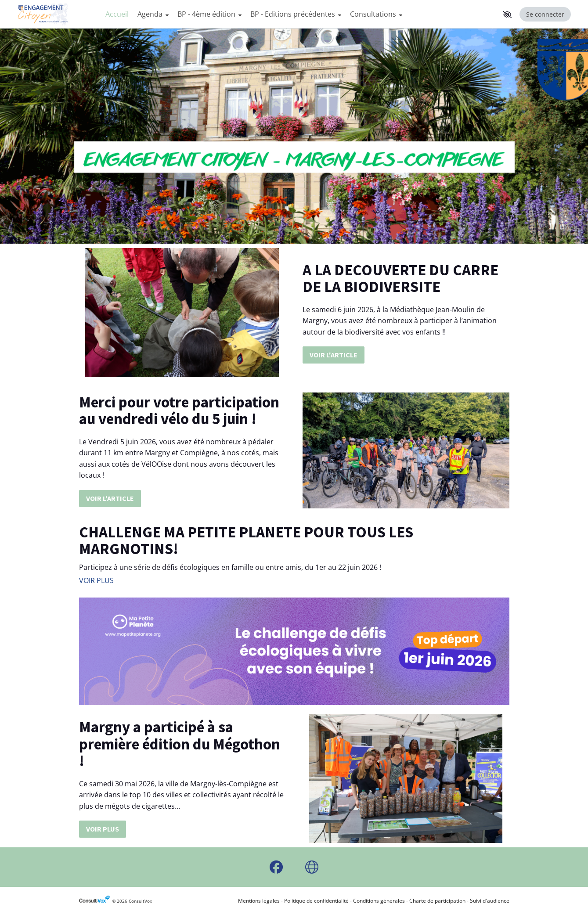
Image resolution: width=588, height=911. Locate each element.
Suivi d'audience (490, 901)
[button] (507, 14)
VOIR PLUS (96, 580)
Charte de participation (437, 901)
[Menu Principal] (300, 14)
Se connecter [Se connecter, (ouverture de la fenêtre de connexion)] (545, 14)
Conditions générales (379, 901)
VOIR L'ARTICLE (334, 355)
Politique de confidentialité (316, 901)
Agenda (153, 14)
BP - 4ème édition (209, 14)
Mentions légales (259, 901)
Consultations (376, 14)
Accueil (117, 14)
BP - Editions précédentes (296, 14)
